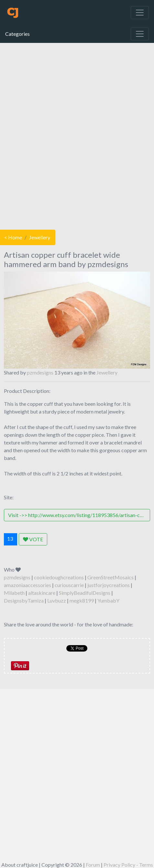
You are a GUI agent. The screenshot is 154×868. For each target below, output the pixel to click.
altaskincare (42, 593)
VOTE (33, 539)
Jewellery (40, 237)
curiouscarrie (69, 585)
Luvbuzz (57, 600)
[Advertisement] (77, 135)
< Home (13, 237)
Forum (93, 865)
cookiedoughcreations (59, 577)
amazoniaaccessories (27, 585)
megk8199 (82, 600)
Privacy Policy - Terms (128, 865)
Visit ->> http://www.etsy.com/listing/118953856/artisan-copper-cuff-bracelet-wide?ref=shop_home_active (79, 515)
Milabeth (14, 593)
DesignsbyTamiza (24, 600)
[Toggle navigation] (140, 13)
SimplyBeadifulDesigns (85, 593)
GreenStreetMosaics (110, 577)
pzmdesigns (40, 372)
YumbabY (108, 600)
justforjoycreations (109, 585)
